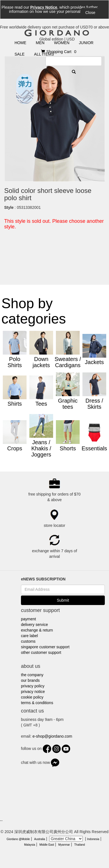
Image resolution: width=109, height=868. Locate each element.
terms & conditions (37, 703)
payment (29, 619)
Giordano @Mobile (18, 839)
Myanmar (64, 845)
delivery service (34, 625)
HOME (20, 43)
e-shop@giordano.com (52, 736)
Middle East (47, 845)
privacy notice (33, 692)
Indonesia (93, 839)
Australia (40, 839)
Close (90, 13)
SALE (20, 54)
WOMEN (62, 43)
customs (28, 641)
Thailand (79, 845)
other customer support (41, 652)
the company (32, 675)
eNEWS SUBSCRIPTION (43, 579)
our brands (30, 680)
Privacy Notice (44, 7)
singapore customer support (45, 647)
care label (29, 636)
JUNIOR (86, 43)
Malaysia (29, 845)
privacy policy (33, 686)
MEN (40, 43)
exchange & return (37, 630)
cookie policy (32, 697)
